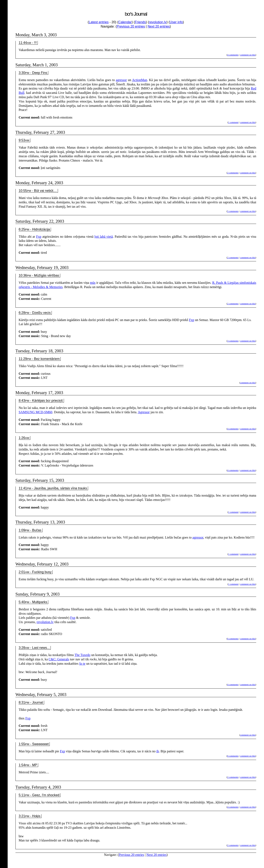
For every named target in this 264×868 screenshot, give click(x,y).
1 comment (233, 122)
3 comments (233, 341)
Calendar (125, 22)
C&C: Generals (59, 659)
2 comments (233, 173)
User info (176, 22)
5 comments (233, 211)
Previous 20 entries (131, 26)
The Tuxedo (82, 655)
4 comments (233, 55)
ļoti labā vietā (104, 237)
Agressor (144, 412)
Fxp (39, 237)
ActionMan (140, 80)
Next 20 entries (159, 26)
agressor (121, 80)
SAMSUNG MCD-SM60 (35, 412)
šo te (82, 664)
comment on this (248, 55)
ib (158, 751)
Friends (140, 22)
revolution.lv (158, 22)
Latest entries (99, 22)
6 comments (233, 639)
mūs (93, 283)
